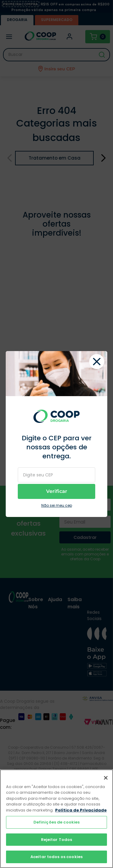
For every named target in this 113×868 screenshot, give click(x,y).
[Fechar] (106, 778)
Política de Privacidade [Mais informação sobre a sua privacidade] (81, 810)
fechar (97, 362)
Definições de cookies (57, 822)
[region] (56, 819)
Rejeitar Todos (57, 840)
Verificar (57, 491)
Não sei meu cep (57, 506)
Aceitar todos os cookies (56, 857)
